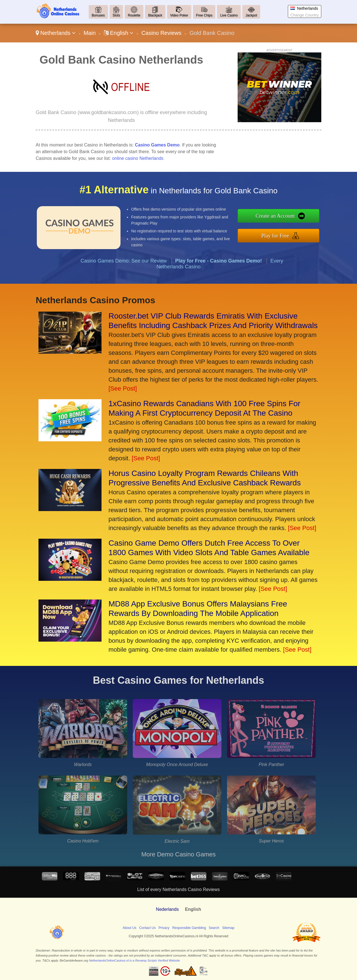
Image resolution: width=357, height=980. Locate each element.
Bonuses (98, 15)
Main (90, 33)
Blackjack (155, 15)
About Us (130, 928)
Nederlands (167, 909)
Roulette (134, 15)
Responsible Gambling (189, 928)
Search (214, 928)
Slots (116, 15)
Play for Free (304, 232)
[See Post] (123, 388)
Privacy (164, 928)
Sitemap (228, 928)
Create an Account (304, 220)
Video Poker (179, 15)
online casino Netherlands (138, 158)
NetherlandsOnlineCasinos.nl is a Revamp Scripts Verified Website (134, 960)
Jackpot (251, 15)
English (119, 33)
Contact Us (147, 928)
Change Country (305, 15)
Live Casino (229, 15)
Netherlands (56, 33)
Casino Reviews (161, 33)
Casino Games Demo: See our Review (124, 288)
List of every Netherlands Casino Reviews (178, 889)
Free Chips (204, 15)
